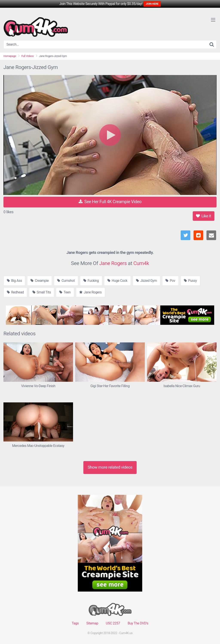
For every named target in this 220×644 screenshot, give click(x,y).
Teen (65, 292)
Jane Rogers (113, 263)
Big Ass (14, 281)
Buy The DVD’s (138, 623)
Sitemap (92, 623)
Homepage (10, 56)
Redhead (15, 292)
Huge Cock (117, 281)
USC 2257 (113, 623)
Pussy (190, 281)
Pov (170, 281)
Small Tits (42, 292)
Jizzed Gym (146, 281)
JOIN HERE (152, 4)
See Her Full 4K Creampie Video (110, 202)
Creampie (40, 281)
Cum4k (141, 263)
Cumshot (66, 281)
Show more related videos (110, 467)
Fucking (91, 281)
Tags (75, 623)
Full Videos (28, 56)
